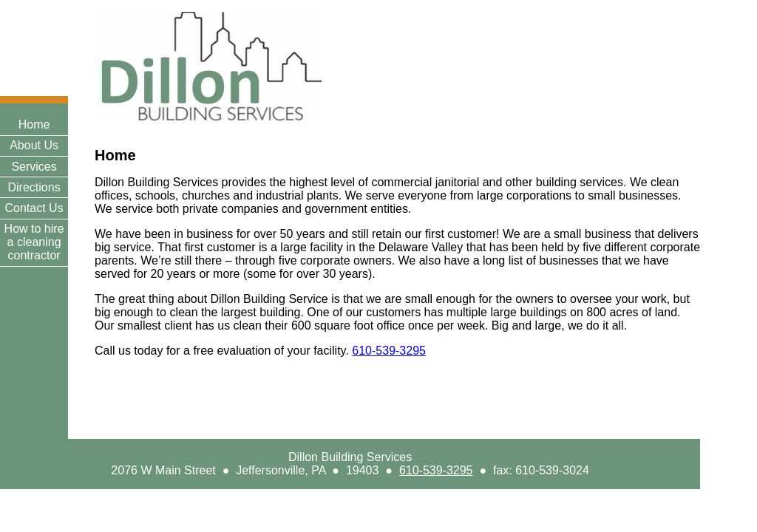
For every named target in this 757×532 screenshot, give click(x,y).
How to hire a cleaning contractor (34, 242)
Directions (34, 187)
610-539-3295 (436, 470)
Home (34, 125)
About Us (34, 145)
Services (34, 167)
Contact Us (34, 208)
